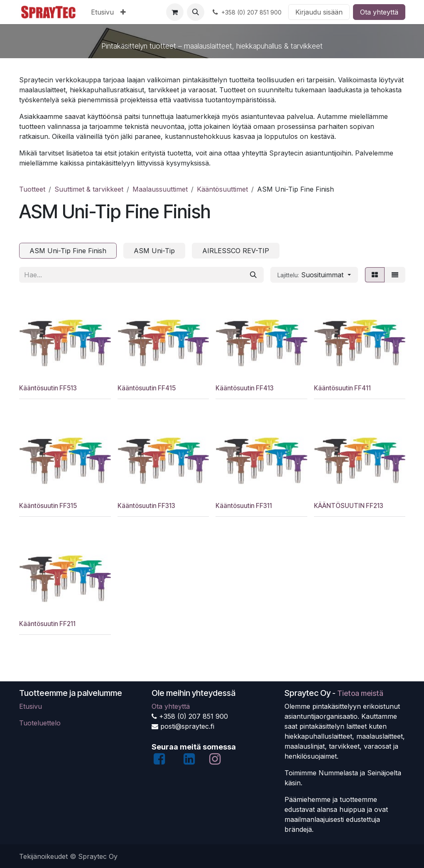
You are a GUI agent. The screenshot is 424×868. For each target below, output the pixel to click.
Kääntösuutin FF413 (245, 388)
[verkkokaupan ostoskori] (175, 12)
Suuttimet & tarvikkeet (89, 189)
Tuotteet (32, 189)
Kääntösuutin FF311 (244, 506)
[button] (196, 12)
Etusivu (31, 706)
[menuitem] (102, 12)
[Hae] (253, 275)
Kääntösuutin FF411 (342, 388)
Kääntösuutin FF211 (47, 624)
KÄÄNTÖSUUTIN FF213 (348, 506)
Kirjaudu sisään (319, 12)
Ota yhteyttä (379, 12)
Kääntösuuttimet (222, 189)
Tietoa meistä (360, 693)
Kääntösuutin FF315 (48, 506)
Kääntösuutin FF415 (146, 388)
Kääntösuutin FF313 (146, 506)
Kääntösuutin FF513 (48, 388)
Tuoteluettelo (40, 723)
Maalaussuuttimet (160, 189)
